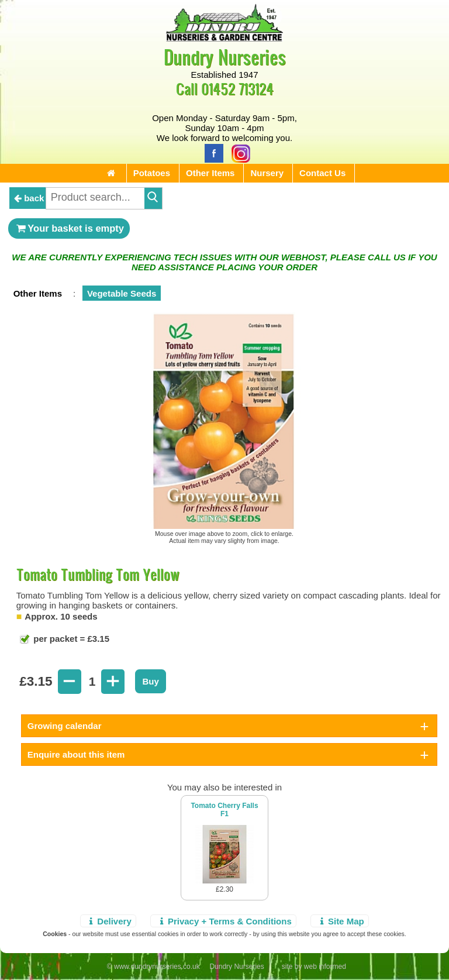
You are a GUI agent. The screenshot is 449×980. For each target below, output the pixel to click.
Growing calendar (65, 726)
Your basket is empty (69, 228)
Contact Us (322, 173)
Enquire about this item (76, 754)
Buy (150, 681)
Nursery (267, 173)
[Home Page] (224, 38)
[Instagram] (238, 152)
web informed (325, 967)
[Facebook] (211, 152)
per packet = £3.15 (70, 639)
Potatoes (152, 173)
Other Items (210, 173)
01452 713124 (237, 89)
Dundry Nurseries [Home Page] (225, 56)
